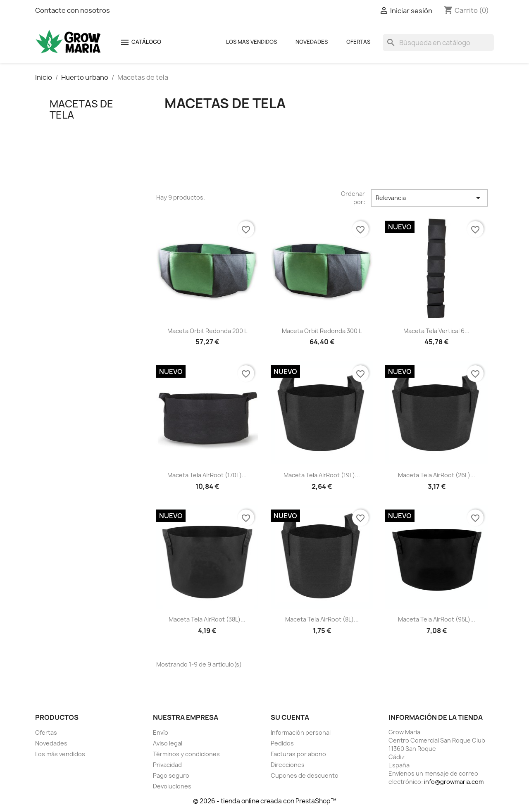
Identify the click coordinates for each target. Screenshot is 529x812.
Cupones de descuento (305, 775)
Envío (161, 732)
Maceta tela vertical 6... (436, 331)
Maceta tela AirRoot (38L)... (207, 619)
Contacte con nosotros (73, 10)
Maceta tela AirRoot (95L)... (437, 619)
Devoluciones (172, 786)
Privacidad (167, 765)
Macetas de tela (81, 109)
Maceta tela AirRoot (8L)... (322, 619)
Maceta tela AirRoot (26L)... (437, 475)
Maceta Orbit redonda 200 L (207, 331)
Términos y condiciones (186, 754)
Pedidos (282, 743)
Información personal (301, 732)
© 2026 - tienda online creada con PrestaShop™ (265, 801)
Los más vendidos (60, 754)
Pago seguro (171, 775)
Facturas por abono (298, 754)
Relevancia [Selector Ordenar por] (429, 198)
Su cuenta (290, 717)
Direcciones (288, 765)
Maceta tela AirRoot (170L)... (207, 475)
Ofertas (358, 42)
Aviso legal (168, 743)
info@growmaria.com (454, 782)
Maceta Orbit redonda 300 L (322, 331)
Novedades (312, 42)
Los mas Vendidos (251, 42)
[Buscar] (438, 43)
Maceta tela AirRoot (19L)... (322, 475)
